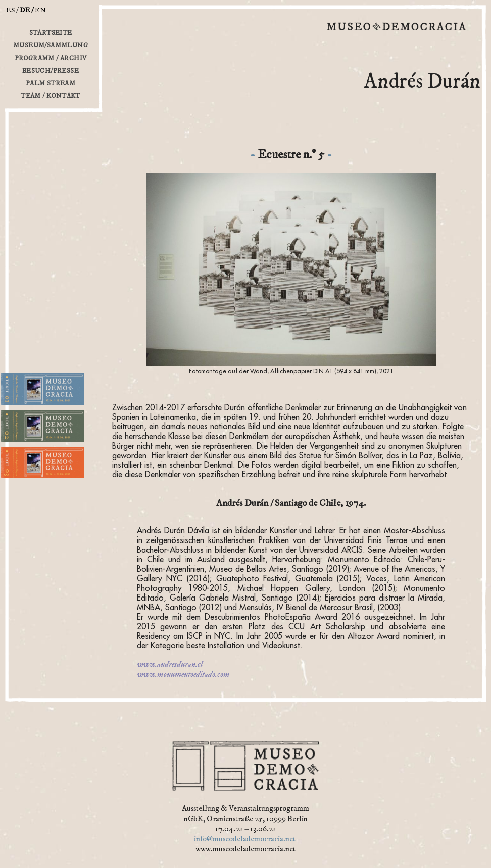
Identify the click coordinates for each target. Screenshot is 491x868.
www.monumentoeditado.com (183, 674)
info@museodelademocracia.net (245, 839)
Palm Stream (51, 83)
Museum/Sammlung (51, 45)
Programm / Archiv (51, 58)
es (11, 10)
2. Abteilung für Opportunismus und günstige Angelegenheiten (46, 444)
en (41, 10)
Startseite (51, 33)
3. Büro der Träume (27, 481)
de (25, 10)
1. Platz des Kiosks (25, 408)
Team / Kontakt (51, 96)
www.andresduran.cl (170, 664)
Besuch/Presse (51, 71)
